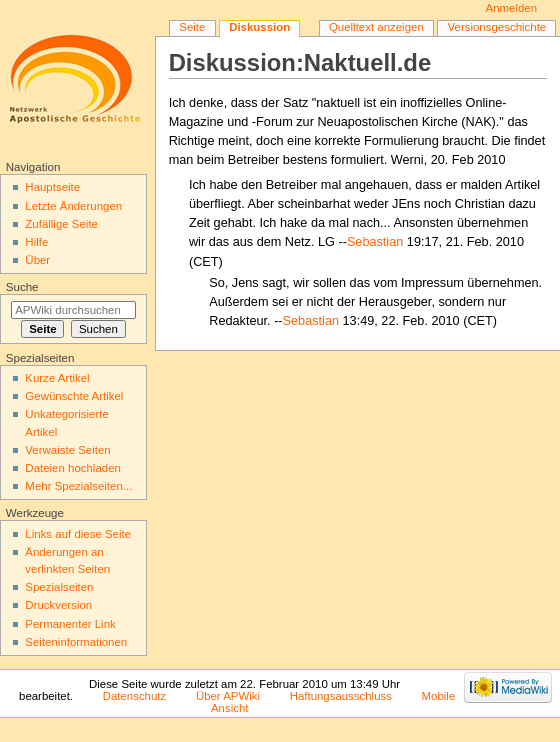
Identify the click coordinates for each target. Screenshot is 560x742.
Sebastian (375, 242)
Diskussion (259, 27)
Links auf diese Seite (78, 534)
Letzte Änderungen (73, 206)
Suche (22, 287)
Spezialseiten (59, 587)
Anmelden (512, 8)
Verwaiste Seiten (67, 450)
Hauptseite (52, 187)
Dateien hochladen (73, 468)
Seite (192, 27)
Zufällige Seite (61, 224)
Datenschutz (135, 696)
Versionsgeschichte (497, 27)
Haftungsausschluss (341, 696)
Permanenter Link (70, 624)
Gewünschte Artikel (74, 396)
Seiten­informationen (76, 642)
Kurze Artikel (57, 378)
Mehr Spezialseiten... (78, 486)
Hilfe (36, 242)
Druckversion (58, 605)
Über (37, 260)
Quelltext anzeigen (376, 27)
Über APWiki (228, 696)
